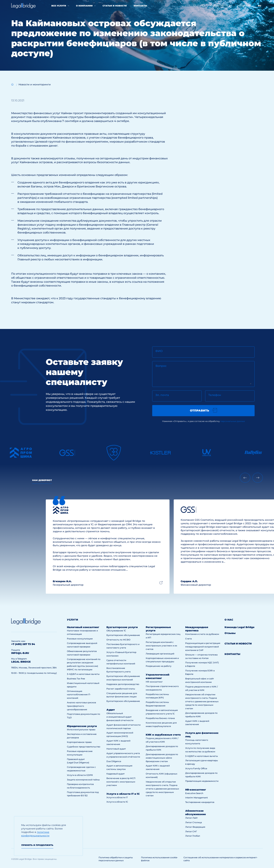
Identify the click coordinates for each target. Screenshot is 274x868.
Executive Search (194, 793)
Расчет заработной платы (121, 689)
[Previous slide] (245, 478)
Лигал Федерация (195, 827)
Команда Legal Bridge (239, 627)
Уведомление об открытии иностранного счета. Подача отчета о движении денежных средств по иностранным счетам (162, 789)
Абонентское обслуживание (196, 813)
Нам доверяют (42, 480)
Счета (188, 639)
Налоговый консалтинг (83, 627)
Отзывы (230, 633)
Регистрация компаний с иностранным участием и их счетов (161, 646)
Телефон (215, 395)
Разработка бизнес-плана (160, 718)
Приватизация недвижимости (202, 781)
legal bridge (21, 662)
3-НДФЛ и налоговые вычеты (83, 674)
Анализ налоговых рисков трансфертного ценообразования (81, 706)
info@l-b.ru (244, 6)
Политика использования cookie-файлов (159, 859)
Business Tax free (76, 679)
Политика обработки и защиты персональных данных (116, 859)
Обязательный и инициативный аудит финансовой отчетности (120, 717)
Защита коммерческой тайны (83, 780)
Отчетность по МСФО (118, 640)
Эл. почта (162, 395)
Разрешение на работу (159, 666)
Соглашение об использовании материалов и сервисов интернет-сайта (221, 859)
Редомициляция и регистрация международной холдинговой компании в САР (203, 647)
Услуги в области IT (117, 797)
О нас (229, 620)
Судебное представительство (84, 747)
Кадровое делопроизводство (123, 684)
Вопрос (161, 366)
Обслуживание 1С (116, 631)
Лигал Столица (194, 822)
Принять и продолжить (37, 845)
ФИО (159, 351)
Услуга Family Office (196, 768)
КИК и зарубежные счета (163, 735)
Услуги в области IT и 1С (123, 794)
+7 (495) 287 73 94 (221, 6)
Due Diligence (114, 761)
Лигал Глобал (193, 836)
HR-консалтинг (154, 682)
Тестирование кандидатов (200, 802)
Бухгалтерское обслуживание (123, 635)
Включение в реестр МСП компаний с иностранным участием (121, 782)
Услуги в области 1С (117, 802)
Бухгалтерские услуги (122, 627)
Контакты (140, 6)
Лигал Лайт (191, 818)
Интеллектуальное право (81, 730)
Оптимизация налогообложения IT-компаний (79, 695)
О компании (84, 6)
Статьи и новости (115, 6)
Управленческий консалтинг (158, 676)
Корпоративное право (79, 742)
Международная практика (197, 629)
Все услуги (59, 6)
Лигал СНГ (191, 831)
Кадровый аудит (116, 774)
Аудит (111, 710)
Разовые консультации (80, 639)
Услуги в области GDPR (80, 775)
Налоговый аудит (116, 749)
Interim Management (197, 798)
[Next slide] (258, 478)
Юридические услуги (82, 726)
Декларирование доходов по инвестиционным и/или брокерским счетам (162, 758)
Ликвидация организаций (160, 654)
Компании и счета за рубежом (202, 634)
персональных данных (233, 421)
